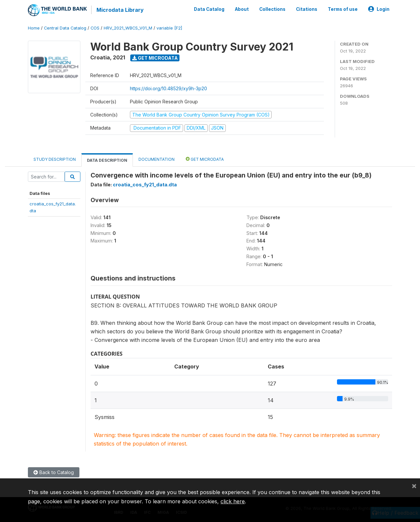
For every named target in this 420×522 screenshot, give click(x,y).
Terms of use (343, 9)
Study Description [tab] (55, 159)
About (242, 9)
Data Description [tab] (107, 160)
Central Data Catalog (65, 28)
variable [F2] (169, 28)
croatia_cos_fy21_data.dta (145, 184)
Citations (307, 9)
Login (379, 9)
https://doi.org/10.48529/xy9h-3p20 (168, 88)
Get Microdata (155, 58)
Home (34, 28)
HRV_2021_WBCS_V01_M (128, 28)
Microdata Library (120, 10)
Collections (272, 9)
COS (95, 28)
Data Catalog (209, 9)
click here (233, 501)
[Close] (414, 486)
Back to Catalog (54, 472)
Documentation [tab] (157, 159)
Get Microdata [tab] (205, 159)
